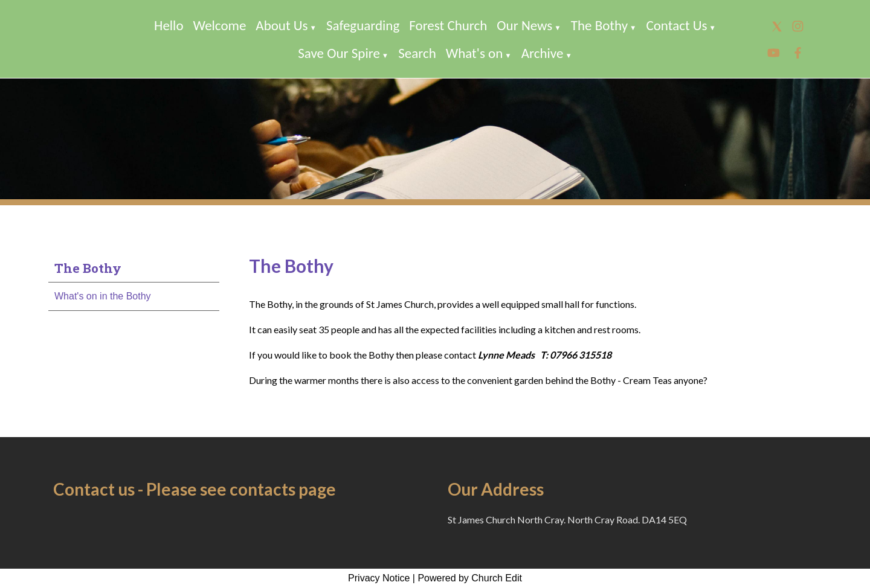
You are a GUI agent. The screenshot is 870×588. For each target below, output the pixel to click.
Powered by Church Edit (470, 578)
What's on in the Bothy (103, 296)
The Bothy (599, 25)
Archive (543, 53)
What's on (475, 53)
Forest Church (448, 25)
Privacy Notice (379, 578)
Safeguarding (363, 25)
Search (417, 53)
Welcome (220, 25)
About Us (282, 25)
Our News (524, 25)
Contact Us (676, 25)
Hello (169, 25)
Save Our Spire (339, 53)
